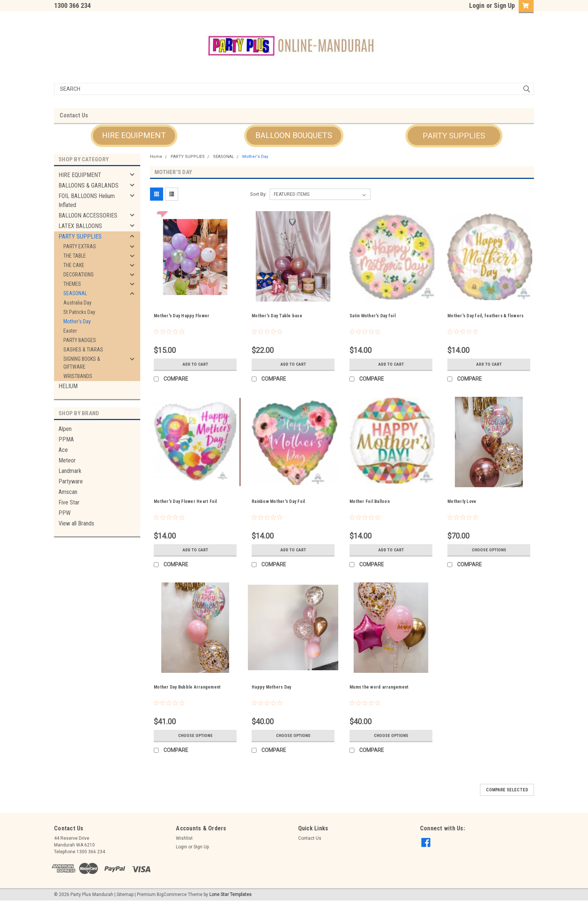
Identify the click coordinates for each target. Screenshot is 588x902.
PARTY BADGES (80, 340)
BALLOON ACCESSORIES (88, 215)
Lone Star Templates (230, 894)
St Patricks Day (79, 312)
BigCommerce (172, 894)
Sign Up (504, 5)
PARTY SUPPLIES (80, 236)
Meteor (67, 460)
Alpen (65, 429)
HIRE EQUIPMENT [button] (134, 135)
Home (156, 157)
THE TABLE (75, 256)
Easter (70, 331)
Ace (63, 450)
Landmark (70, 471)
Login (477, 5)
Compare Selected (507, 790)
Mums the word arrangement (379, 687)
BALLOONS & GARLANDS (88, 185)
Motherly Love (462, 501)
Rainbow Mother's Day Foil (278, 501)
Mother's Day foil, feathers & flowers (485, 316)
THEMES (72, 284)
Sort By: (258, 194)
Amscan (68, 492)
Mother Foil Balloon (370, 501)
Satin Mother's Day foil (373, 316)
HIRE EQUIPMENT (80, 175)
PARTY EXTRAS (80, 246)
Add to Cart (195, 364)
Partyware (71, 481)
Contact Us (74, 115)
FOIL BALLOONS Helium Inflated (87, 200)
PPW (64, 513)
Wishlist (184, 838)
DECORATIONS (79, 275)
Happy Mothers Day (271, 687)
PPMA (66, 439)
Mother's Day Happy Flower (181, 316)
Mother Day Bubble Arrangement (187, 687)
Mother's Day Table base (277, 316)
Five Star (69, 502)
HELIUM (68, 386)
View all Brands (76, 523)
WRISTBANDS (78, 376)
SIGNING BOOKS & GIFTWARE (82, 363)
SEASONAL (75, 293)
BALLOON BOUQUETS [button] (294, 135)
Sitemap (125, 894)
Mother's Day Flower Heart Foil (185, 501)
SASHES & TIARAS (83, 350)
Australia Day (77, 303)
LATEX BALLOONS (80, 226)
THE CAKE (74, 265)
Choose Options (489, 550)
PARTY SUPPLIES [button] (454, 136)
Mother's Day (77, 321)
